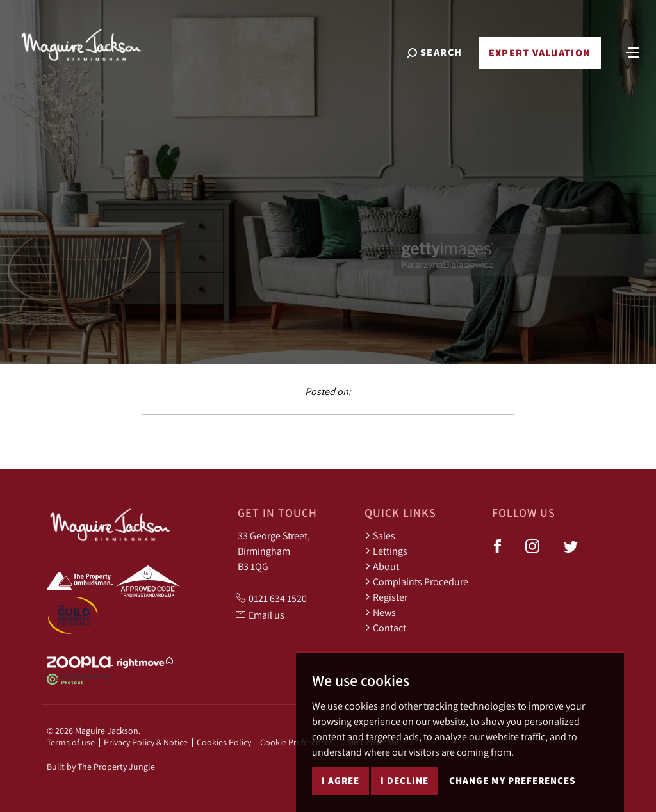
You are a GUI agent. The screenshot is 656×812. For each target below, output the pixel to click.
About (382, 566)
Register (386, 597)
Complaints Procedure (416, 581)
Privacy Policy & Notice (146, 742)
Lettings (386, 551)
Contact (385, 628)
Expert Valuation (540, 53)
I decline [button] (405, 780)
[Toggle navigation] (632, 51)
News (380, 612)
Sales (380, 535)
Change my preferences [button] (512, 780)
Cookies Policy (224, 742)
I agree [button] (340, 780)
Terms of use (71, 742)
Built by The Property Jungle (101, 767)
